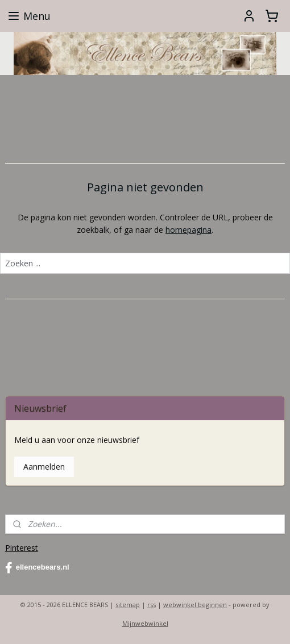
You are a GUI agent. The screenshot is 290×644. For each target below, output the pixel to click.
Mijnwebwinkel (145, 623)
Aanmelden (44, 467)
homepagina (188, 230)
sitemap (128, 605)
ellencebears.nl (37, 568)
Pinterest (22, 548)
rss (152, 605)
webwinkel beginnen (195, 605)
